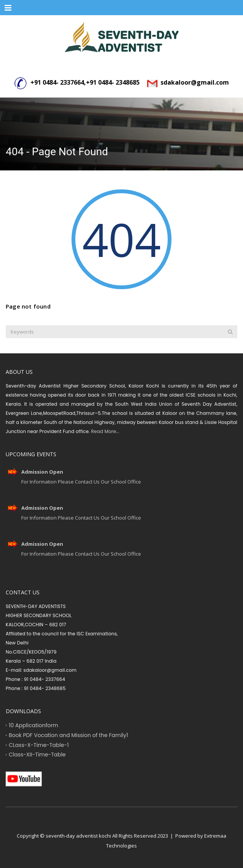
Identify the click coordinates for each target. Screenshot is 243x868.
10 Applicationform (33, 725)
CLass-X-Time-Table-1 (39, 745)
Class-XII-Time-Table (37, 755)
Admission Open (42, 472)
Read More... (104, 431)
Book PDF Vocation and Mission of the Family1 (68, 735)
